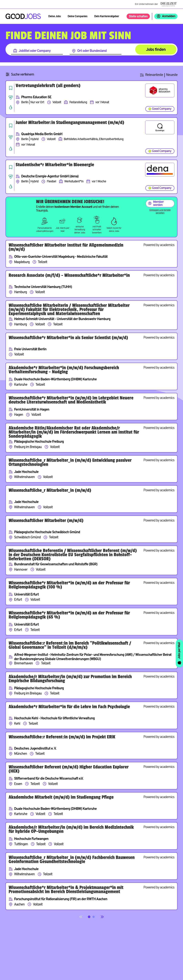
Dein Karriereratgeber (107, 16)
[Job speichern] (11, 88)
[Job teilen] (11, 98)
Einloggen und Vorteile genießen (160, 212)
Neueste (172, 75)
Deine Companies (77, 16)
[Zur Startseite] (23, 16)
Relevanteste (154, 75)
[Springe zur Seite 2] (94, 917)
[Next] (102, 917)
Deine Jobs (55, 16)
